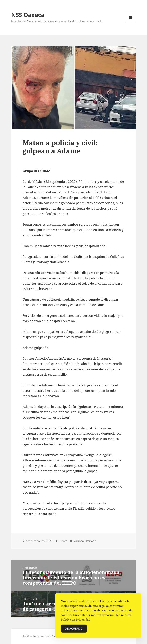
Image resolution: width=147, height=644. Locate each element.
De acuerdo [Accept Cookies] (74, 630)
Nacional (79, 541)
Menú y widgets (130, 23)
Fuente (63, 541)
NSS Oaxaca (28, 15)
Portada (91, 541)
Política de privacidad (37, 636)
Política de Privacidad (76, 621)
